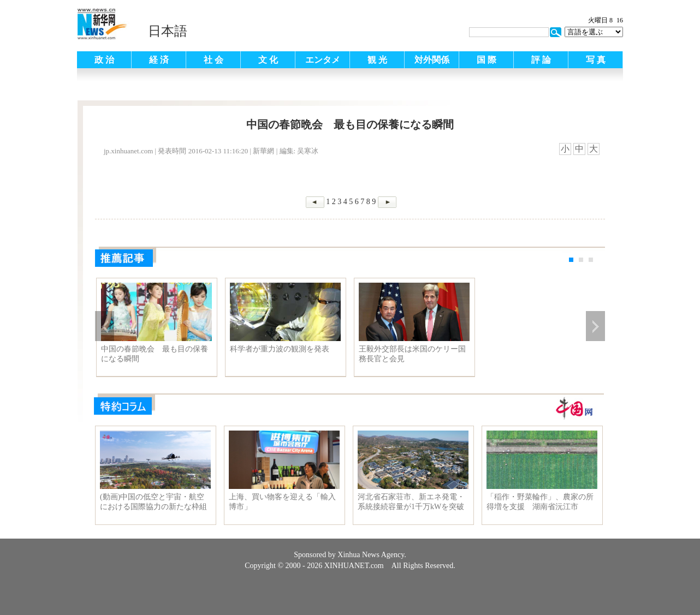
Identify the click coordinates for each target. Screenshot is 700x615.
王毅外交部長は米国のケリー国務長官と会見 (412, 354)
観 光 (377, 60)
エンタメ (323, 60)
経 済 (159, 60)
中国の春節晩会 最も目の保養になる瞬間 (155, 354)
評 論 (541, 60)
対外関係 (432, 60)
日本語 (168, 31)
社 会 (213, 60)
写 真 (596, 60)
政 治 (104, 60)
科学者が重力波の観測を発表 (280, 349)
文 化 (268, 60)
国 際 (487, 60)
